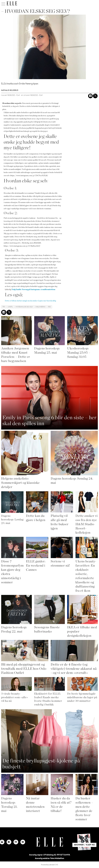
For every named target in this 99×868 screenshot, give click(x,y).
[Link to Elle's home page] (49, 842)
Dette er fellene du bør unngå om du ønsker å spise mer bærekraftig (30, 301)
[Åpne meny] (3, 3)
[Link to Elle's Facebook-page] (9, 842)
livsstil (10, 307)
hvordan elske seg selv (24, 307)
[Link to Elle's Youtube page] (16, 842)
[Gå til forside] (12, 3)
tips (4, 307)
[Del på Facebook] (90, 96)
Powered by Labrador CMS (50, 865)
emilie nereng (41, 307)
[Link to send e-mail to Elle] (23, 842)
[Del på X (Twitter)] (95, 96)
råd (49, 307)
